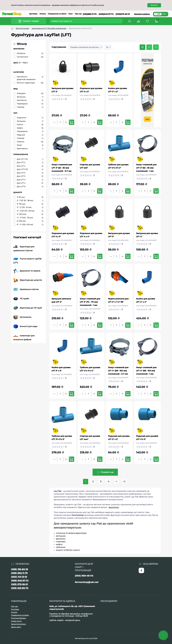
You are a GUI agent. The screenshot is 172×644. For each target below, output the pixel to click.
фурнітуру (114, 507)
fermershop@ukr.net (87, 582)
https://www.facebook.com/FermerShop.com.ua (141, 570)
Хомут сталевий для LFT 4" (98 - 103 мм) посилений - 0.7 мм (118, 371)
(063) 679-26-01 (19, 584)
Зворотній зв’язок (18, 624)
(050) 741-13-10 (19, 577)
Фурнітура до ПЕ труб (31, 308)
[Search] (121, 21)
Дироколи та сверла (30, 271)
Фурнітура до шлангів (31, 280)
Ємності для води (29, 326)
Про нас (78, 14)
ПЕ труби (24, 299)
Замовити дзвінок (142, 14)
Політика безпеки (18, 618)
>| (124, 481)
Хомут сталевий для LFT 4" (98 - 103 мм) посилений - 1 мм (146, 371)
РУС (164, 14)
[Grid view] (142, 47)
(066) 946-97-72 (20, 581)
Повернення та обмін (57, 14)
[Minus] (54, 122)
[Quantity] (60, 122)
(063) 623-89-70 (20, 588)
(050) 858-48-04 (84, 576)
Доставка (33, 14)
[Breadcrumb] (12, 28)
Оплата (43, 14)
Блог (71, 14)
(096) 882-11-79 (19, 573)
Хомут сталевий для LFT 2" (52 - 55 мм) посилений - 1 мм (146, 168)
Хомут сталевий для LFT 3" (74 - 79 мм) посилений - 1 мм (90, 302)
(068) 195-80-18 (19, 569)
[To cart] (72, 122)
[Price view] (156, 47)
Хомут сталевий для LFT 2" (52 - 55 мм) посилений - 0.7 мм (62, 168)
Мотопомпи (26, 317)
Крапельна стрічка (29, 289)
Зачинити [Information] (154, 5)
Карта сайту (16, 627)
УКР (158, 14)
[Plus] (66, 122)
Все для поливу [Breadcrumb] (22, 28)
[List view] (149, 47)
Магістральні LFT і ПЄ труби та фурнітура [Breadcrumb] (49, 28)
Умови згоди (16, 621)
